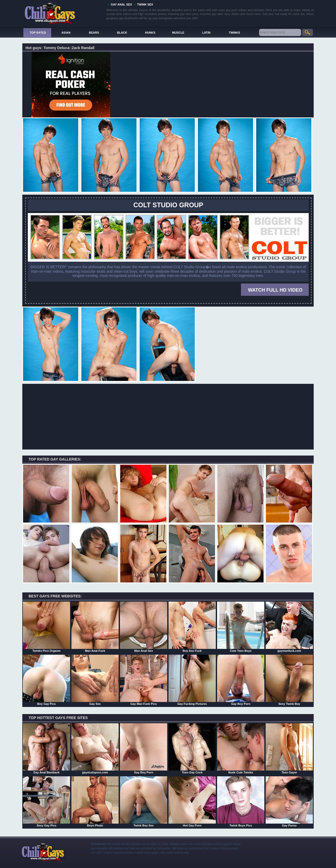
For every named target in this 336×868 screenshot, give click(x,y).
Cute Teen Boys (241, 627)
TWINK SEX (145, 4)
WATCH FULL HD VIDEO (275, 290)
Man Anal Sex (144, 627)
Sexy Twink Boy (289, 680)
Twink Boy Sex (144, 802)
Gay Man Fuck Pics (144, 680)
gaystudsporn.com (95, 748)
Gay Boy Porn (241, 680)
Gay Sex (95, 680)
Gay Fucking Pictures (192, 680)
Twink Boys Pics (241, 802)
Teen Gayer (289, 748)
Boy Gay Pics (46, 680)
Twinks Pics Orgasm (46, 627)
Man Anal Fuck (95, 627)
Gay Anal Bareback (46, 748)
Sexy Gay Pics (46, 802)
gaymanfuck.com (289, 627)
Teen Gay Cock (192, 748)
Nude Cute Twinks (241, 748)
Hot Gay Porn (192, 802)
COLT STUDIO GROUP (168, 205)
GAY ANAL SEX (121, 4)
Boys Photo (95, 802)
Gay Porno (289, 802)
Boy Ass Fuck (192, 627)
